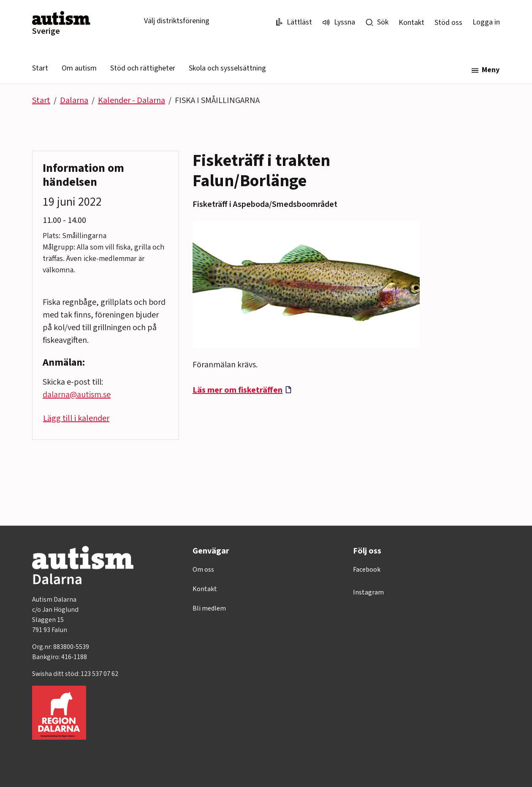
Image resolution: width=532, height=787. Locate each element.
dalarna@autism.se (77, 395)
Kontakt (411, 23)
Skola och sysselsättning (227, 68)
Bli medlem (209, 608)
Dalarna (74, 100)
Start (40, 68)
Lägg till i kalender (76, 418)
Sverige (46, 31)
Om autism (79, 68)
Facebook (367, 570)
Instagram (368, 592)
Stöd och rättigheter (143, 68)
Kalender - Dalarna (132, 100)
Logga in (486, 22)
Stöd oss (448, 23)
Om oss (203, 570)
